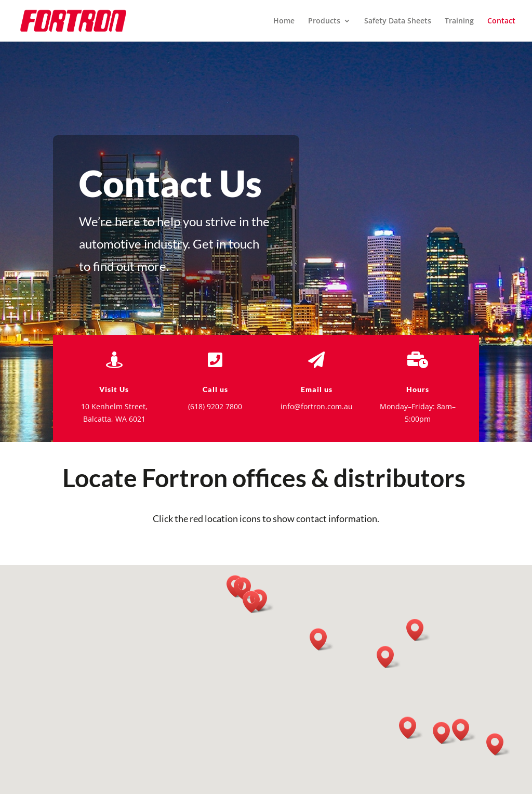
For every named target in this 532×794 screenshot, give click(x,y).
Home (284, 21)
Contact (501, 21)
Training (459, 21)
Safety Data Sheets (398, 21)
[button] (411, 728)
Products (324, 21)
